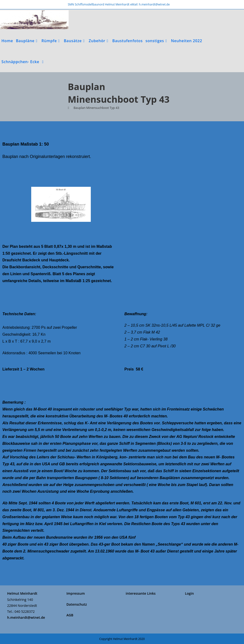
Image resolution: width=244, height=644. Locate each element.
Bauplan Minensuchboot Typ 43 (96, 108)
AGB (70, 615)
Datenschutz (77, 604)
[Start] (69, 108)
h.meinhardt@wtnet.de (26, 617)
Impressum (76, 593)
